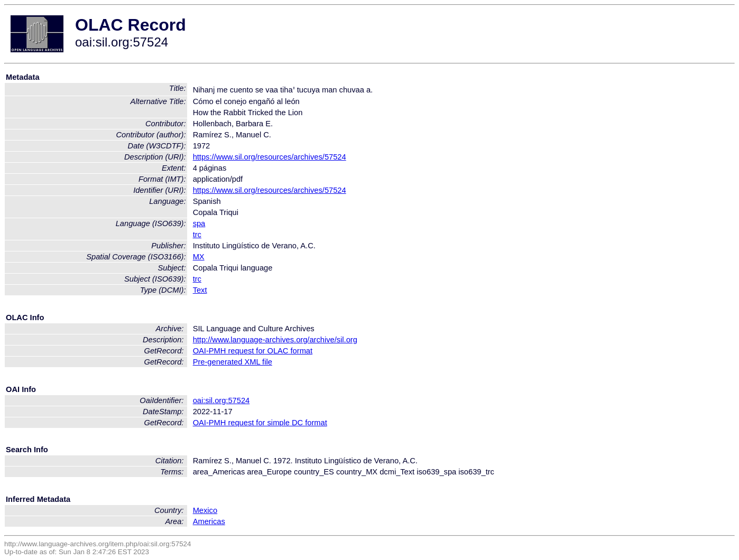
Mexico (205, 510)
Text (200, 290)
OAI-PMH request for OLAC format (253, 351)
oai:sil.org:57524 (221, 400)
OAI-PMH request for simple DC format (260, 423)
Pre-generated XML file (233, 362)
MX (199, 257)
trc (197, 235)
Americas (209, 521)
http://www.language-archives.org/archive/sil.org (275, 340)
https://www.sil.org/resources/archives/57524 (270, 157)
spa (199, 223)
